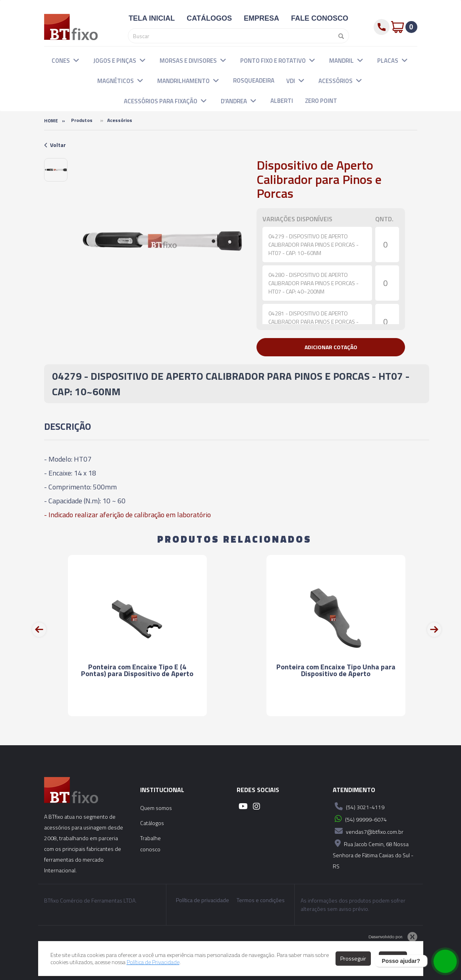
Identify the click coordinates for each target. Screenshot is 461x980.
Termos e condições (261, 900)
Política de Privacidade (153, 962)
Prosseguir (353, 958)
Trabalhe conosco (150, 844)
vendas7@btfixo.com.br (368, 831)
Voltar (55, 145)
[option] (56, 170)
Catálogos (152, 823)
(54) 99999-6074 (360, 819)
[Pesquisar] (339, 36)
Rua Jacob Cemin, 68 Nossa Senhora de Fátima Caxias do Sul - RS (373, 854)
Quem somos (156, 808)
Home (51, 121)
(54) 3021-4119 (359, 806)
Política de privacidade (203, 900)
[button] (76, 60)
